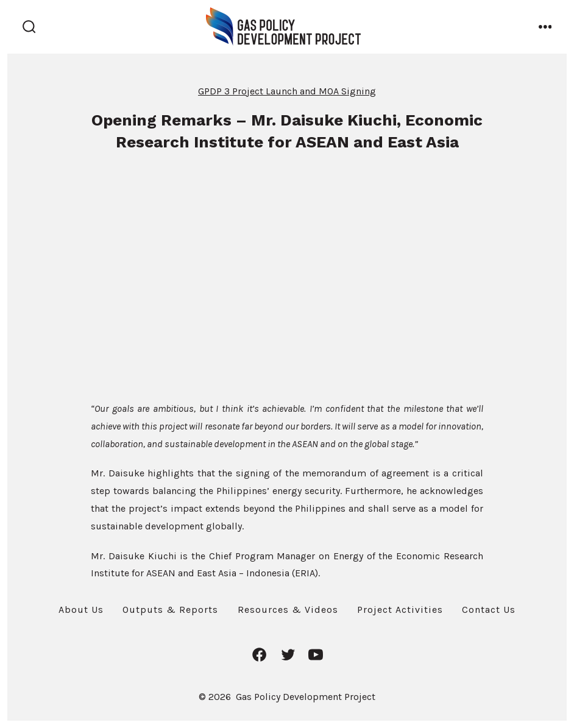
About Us (81, 610)
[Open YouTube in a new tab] (316, 655)
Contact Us (489, 610)
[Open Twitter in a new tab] (288, 655)
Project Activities (400, 610)
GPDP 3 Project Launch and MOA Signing (287, 91)
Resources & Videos (288, 610)
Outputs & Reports (170, 610)
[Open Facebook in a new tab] (259, 655)
